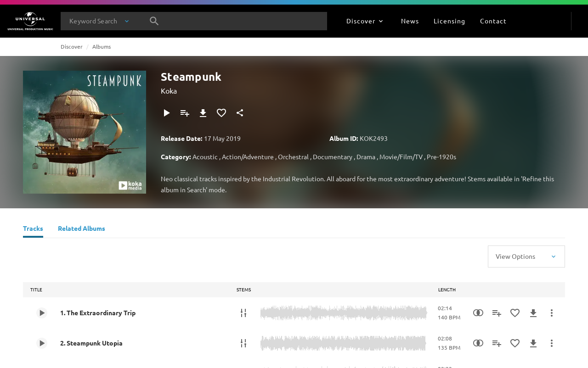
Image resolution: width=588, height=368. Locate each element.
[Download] (203, 113)
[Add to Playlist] (185, 113)
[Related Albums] (82, 229)
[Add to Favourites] (221, 113)
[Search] (154, 21)
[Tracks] (33, 229)
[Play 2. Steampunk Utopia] (42, 343)
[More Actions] (552, 313)
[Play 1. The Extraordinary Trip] (42, 313)
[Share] (240, 113)
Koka (169, 90)
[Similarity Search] (478, 313)
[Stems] (243, 313)
